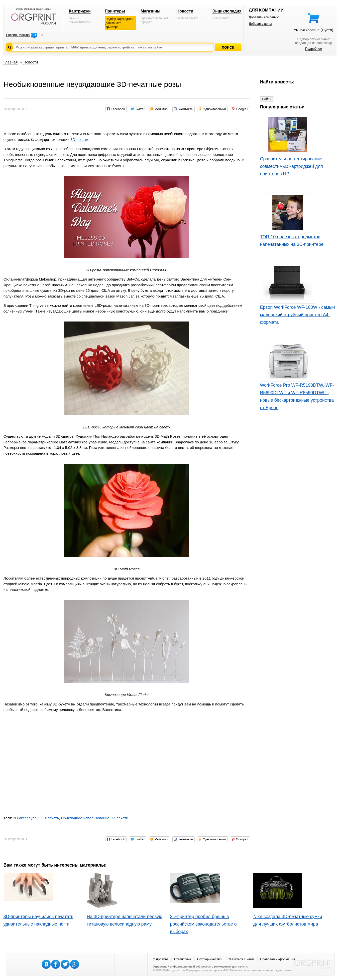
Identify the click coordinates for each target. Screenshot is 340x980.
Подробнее (313, 49)
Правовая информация (278, 959)
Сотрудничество (209, 959)
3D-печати (79, 140)
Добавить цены (260, 24)
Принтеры (115, 11)
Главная (11, 62)
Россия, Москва (18, 35)
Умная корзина (314, 30)
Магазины (151, 11)
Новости (185, 11)
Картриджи (80, 11)
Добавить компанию (264, 17)
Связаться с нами (241, 959)
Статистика (183, 959)
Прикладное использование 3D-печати (95, 818)
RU (34, 35)
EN (41, 35)
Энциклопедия (227, 11)
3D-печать (50, 818)
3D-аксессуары (26, 818)
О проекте (160, 959)
